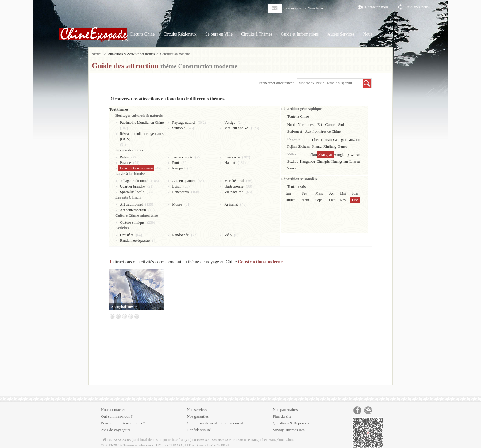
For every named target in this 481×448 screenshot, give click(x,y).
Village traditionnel (134, 181)
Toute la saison (298, 187)
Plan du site (282, 416)
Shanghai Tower (124, 307)
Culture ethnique (132, 222)
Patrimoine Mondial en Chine (142, 123)
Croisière (127, 235)
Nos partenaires (285, 410)
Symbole (179, 128)
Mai (343, 193)
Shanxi (317, 146)
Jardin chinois (182, 157)
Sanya (292, 168)
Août (306, 200)
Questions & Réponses (291, 423)
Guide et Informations (300, 34)
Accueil (97, 54)
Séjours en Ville (219, 34)
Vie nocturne (234, 192)
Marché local (234, 181)
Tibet (315, 140)
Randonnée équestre (135, 241)
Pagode (125, 163)
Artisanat (231, 204)
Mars (319, 193)
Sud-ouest (294, 131)
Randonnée (180, 235)
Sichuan (304, 146)
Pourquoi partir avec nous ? (123, 423)
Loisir (177, 186)
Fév (305, 193)
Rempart (178, 168)
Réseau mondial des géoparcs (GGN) (142, 136)
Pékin (313, 155)
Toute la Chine (298, 116)
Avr (332, 193)
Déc (355, 200)
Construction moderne (136, 168)
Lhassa (354, 161)
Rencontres (180, 192)
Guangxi (339, 140)
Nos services (197, 410)
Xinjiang (330, 146)
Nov (343, 200)
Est (320, 125)
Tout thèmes (119, 109)
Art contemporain (133, 210)
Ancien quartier (184, 181)
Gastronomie (234, 186)
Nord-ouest (306, 125)
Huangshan (340, 161)
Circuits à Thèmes (257, 34)
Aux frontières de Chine (323, 131)
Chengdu (323, 161)
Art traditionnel (131, 204)
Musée (177, 204)
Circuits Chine (142, 34)
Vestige (230, 123)
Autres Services (341, 34)
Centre (330, 125)
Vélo (228, 235)
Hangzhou (307, 161)
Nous (367, 34)
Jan (288, 193)
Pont (175, 163)
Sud (341, 125)
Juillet (290, 200)
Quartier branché (132, 186)
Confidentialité (199, 430)
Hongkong (342, 155)
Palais (124, 157)
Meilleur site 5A (237, 128)
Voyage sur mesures (289, 430)
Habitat (230, 163)
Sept (319, 200)
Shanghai (325, 155)
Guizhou (354, 140)
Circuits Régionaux (180, 34)
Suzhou (293, 161)
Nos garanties (198, 416)
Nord (291, 125)
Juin (355, 193)
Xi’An (355, 155)
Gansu (342, 146)
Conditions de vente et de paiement (215, 423)
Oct (332, 200)
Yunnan (326, 140)
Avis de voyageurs (116, 430)
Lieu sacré (232, 157)
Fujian (292, 146)
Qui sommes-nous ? (117, 416)
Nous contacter (113, 410)
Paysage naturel (184, 123)
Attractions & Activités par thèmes (131, 54)
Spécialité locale (132, 192)
